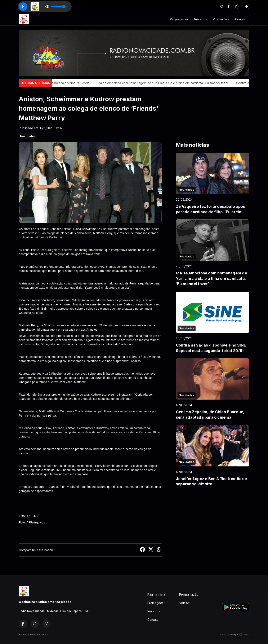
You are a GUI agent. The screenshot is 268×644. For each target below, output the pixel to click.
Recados (201, 19)
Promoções (221, 19)
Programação (189, 594)
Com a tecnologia (235, 635)
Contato (241, 19)
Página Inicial (179, 19)
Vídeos (184, 603)
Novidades (28, 136)
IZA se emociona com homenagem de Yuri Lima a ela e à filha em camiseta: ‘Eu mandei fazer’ (168, 83)
